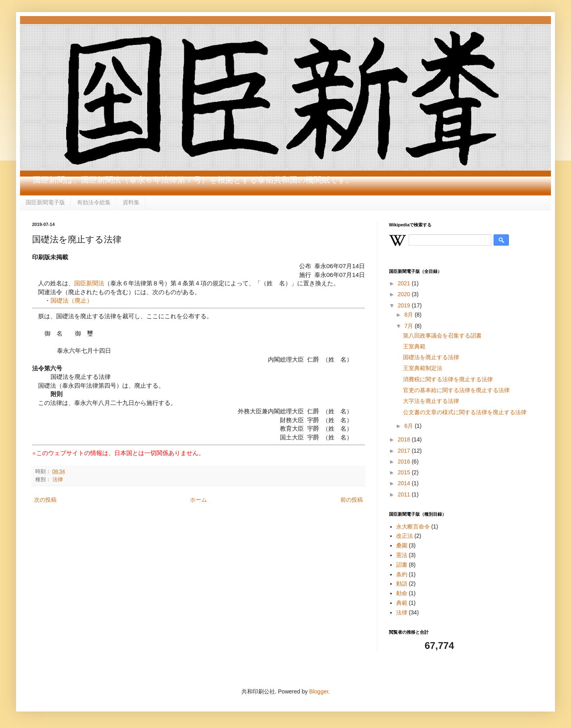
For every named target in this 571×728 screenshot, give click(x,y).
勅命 (402, 593)
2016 (405, 462)
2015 (405, 472)
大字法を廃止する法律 (431, 401)
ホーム (198, 500)
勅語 (402, 584)
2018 (405, 439)
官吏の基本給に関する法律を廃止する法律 (456, 390)
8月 (409, 315)
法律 (58, 480)
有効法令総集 (94, 202)
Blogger (319, 691)
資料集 (131, 202)
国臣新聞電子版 (45, 202)
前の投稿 (352, 500)
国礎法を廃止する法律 (431, 357)
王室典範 (414, 346)
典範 (402, 603)
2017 (405, 451)
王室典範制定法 (423, 368)
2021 (405, 283)
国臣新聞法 (89, 283)
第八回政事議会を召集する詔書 (442, 336)
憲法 (402, 555)
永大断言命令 (413, 527)
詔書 (402, 565)
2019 (405, 305)
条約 (402, 574)
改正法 (405, 536)
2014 (405, 483)
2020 (405, 294)
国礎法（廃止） (72, 300)
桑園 (402, 545)
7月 (409, 326)
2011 (405, 494)
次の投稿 (45, 500)
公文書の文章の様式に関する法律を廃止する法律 (465, 412)
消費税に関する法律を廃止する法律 (448, 379)
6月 (409, 426)
